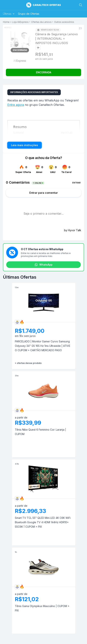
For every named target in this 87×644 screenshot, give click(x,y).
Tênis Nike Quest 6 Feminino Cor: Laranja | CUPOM (40, 432)
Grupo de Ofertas (29, 14)
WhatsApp (43, 265)
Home (6, 22)
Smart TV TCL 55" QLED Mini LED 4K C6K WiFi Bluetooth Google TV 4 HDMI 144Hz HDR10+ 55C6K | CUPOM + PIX (43, 522)
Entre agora (16, 105)
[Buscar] (81, 5)
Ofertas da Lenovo (41, 22)
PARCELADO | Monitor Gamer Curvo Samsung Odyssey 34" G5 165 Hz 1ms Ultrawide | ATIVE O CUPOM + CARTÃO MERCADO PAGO (43, 346)
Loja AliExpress (20, 22)
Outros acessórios (64, 22)
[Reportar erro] (80, 28)
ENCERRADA (44, 72)
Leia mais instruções (25, 145)
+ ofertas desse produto (28, 363)
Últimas (9, 14)
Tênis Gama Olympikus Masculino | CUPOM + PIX (42, 608)
